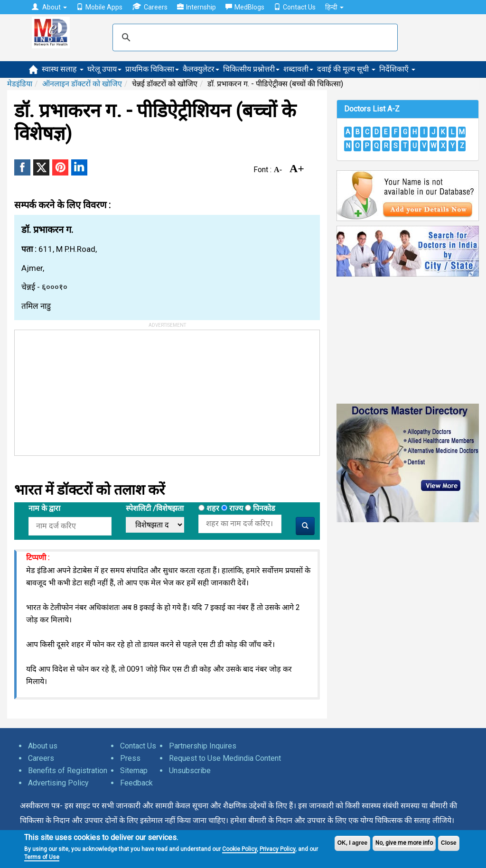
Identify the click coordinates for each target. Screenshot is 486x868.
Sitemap (134, 771)
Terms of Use (42, 857)
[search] (254, 37)
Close (449, 843)
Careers (150, 7)
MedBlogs (245, 7)
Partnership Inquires (203, 746)
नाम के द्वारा (44, 508)
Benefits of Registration (68, 771)
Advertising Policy (58, 783)
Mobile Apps (99, 7)
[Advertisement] (86, 389)
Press (130, 758)
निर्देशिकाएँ (397, 69)
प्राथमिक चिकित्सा (152, 69)
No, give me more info (404, 843)
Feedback (136, 783)
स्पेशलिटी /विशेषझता (155, 508)
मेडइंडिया (20, 84)
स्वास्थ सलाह (63, 69)
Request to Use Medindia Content (225, 758)
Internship (196, 7)
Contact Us (295, 7)
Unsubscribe (190, 771)
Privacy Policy (277, 849)
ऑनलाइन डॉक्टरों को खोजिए (82, 84)
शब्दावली (298, 69)
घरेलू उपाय (104, 69)
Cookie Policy (239, 849)
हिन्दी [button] (334, 7)
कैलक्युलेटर (201, 69)
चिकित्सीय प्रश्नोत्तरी (251, 69)
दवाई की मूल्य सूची (346, 69)
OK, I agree (352, 843)
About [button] (49, 7)
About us (43, 746)
